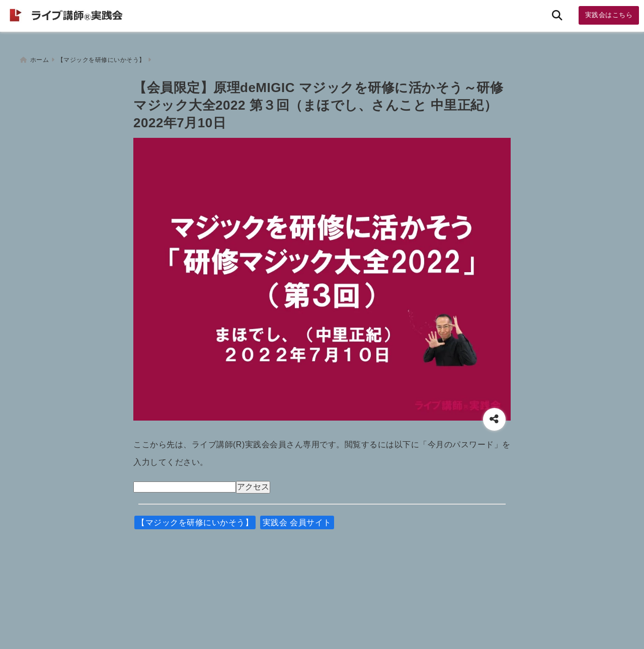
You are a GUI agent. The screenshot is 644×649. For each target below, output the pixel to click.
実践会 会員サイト (297, 519)
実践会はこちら (609, 15)
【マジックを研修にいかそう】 (195, 519)
